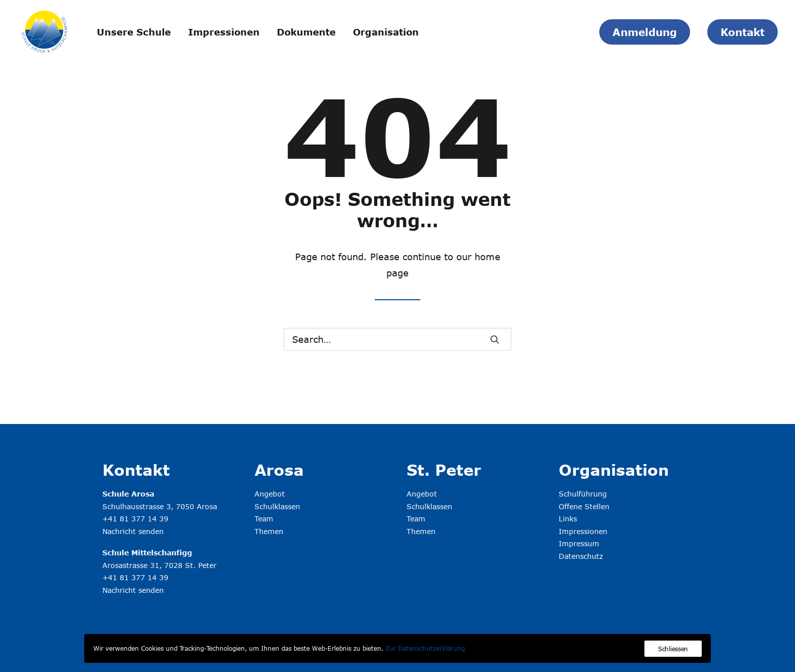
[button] (495, 339)
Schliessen (673, 649)
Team (264, 519)
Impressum (579, 543)
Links (568, 519)
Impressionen (224, 32)
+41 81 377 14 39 (135, 519)
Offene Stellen (584, 506)
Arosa (279, 470)
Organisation (386, 32)
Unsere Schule (134, 32)
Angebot (270, 494)
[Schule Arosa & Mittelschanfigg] (44, 32)
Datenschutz (581, 556)
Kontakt (136, 470)
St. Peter (444, 470)
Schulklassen (277, 506)
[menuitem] (134, 32)
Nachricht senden (133, 531)
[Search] (397, 339)
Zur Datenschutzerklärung (425, 648)
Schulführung (583, 494)
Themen (269, 531)
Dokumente (306, 32)
